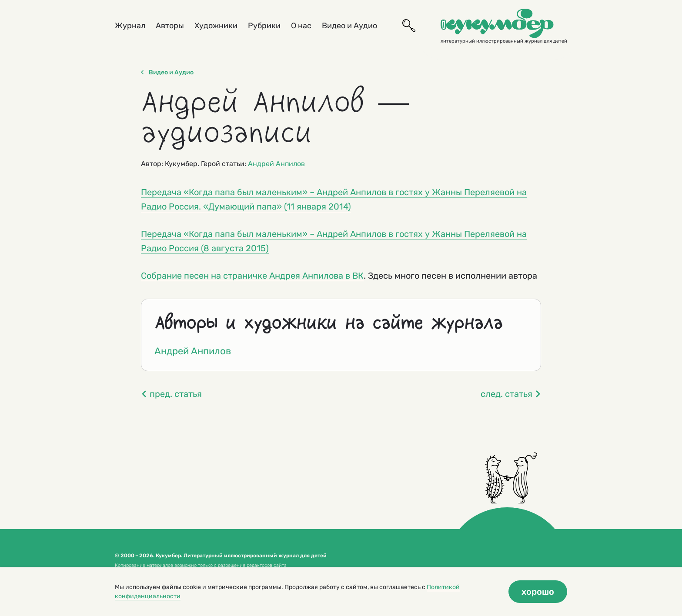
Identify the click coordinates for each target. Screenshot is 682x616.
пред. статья (171, 394)
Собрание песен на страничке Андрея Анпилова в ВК (252, 276)
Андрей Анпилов (276, 164)
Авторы (170, 26)
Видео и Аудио (349, 26)
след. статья (511, 394)
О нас (301, 26)
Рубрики (264, 26)
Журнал (130, 26)
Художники (216, 26)
